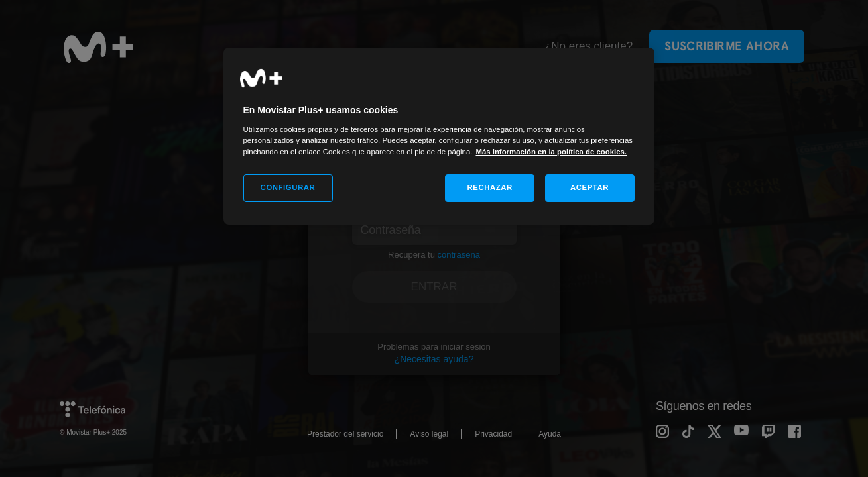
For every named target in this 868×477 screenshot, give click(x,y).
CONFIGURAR (288, 187)
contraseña (459, 255)
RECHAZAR (490, 187)
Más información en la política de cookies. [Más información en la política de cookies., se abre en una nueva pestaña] (551, 152)
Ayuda (550, 434)
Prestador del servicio (345, 434)
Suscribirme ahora (727, 46)
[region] (439, 136)
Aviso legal (429, 434)
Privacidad (493, 434)
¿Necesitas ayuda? (434, 359)
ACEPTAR (589, 187)
